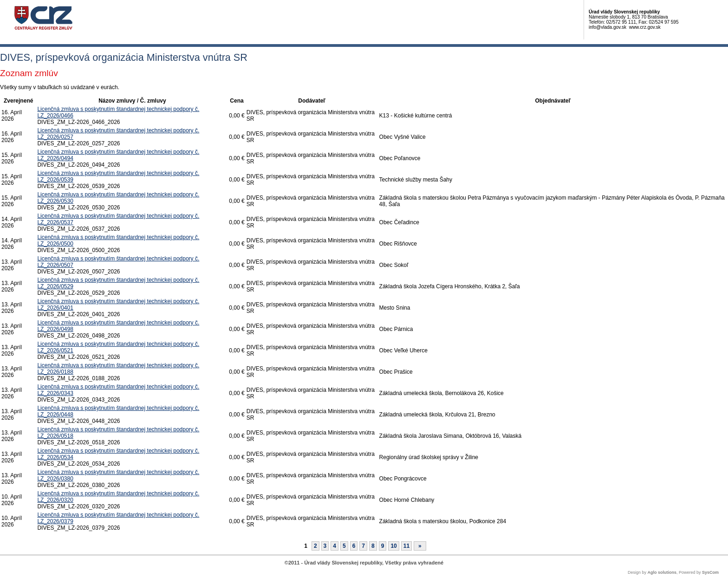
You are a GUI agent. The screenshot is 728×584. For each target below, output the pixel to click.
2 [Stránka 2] (315, 546)
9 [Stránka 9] (383, 546)
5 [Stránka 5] (344, 546)
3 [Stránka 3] (325, 546)
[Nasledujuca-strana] (420, 546)
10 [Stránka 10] (393, 546)
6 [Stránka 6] (354, 546)
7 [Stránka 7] (363, 546)
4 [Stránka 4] (335, 546)
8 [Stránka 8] (373, 546)
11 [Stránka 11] (406, 546)
